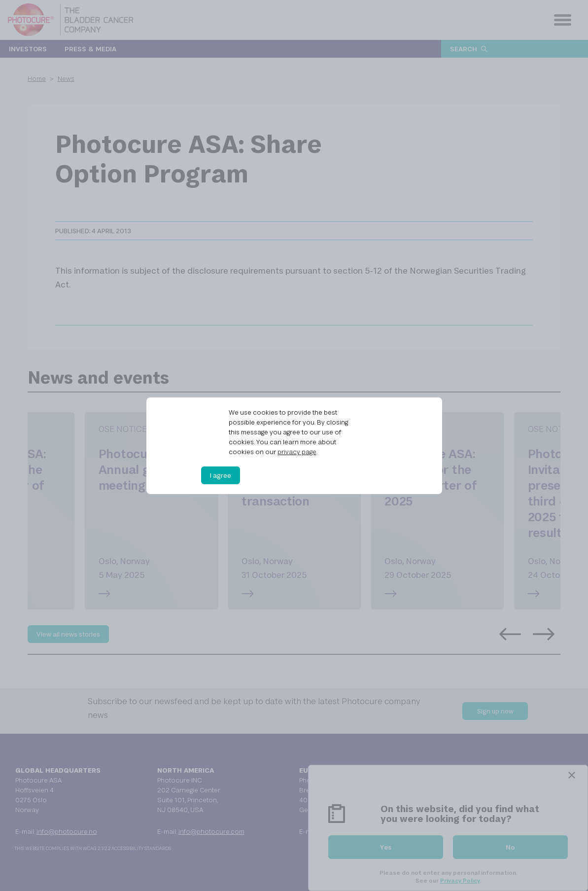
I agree (221, 475)
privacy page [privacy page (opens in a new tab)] (297, 452)
